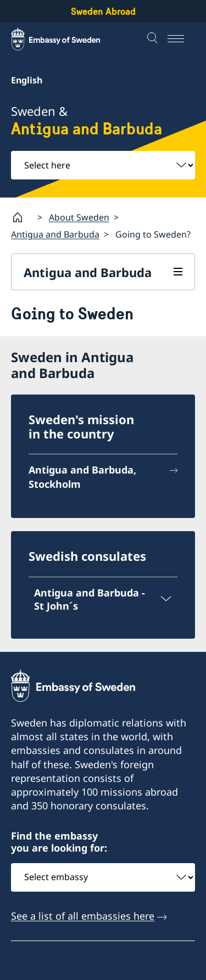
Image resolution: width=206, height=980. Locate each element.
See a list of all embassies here (83, 915)
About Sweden (79, 217)
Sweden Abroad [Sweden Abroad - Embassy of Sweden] (103, 11)
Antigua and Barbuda (55, 234)
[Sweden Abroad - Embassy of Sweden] (66, 39)
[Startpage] (22, 217)
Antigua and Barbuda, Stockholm (82, 477)
